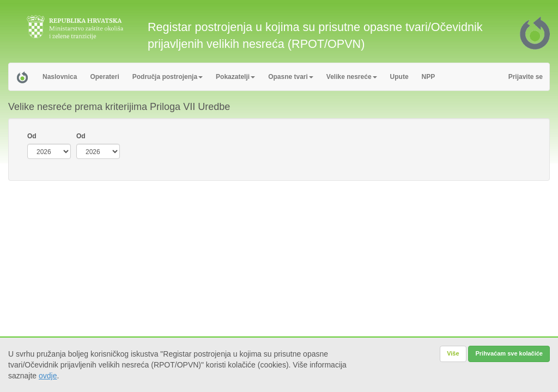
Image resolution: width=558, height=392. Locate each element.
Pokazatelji (235, 77)
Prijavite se (526, 77)
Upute (399, 77)
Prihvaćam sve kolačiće (509, 353)
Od (32, 136)
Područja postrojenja (168, 77)
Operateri (104, 77)
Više (453, 353)
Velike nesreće (352, 77)
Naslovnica (60, 77)
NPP (429, 77)
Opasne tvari (291, 77)
